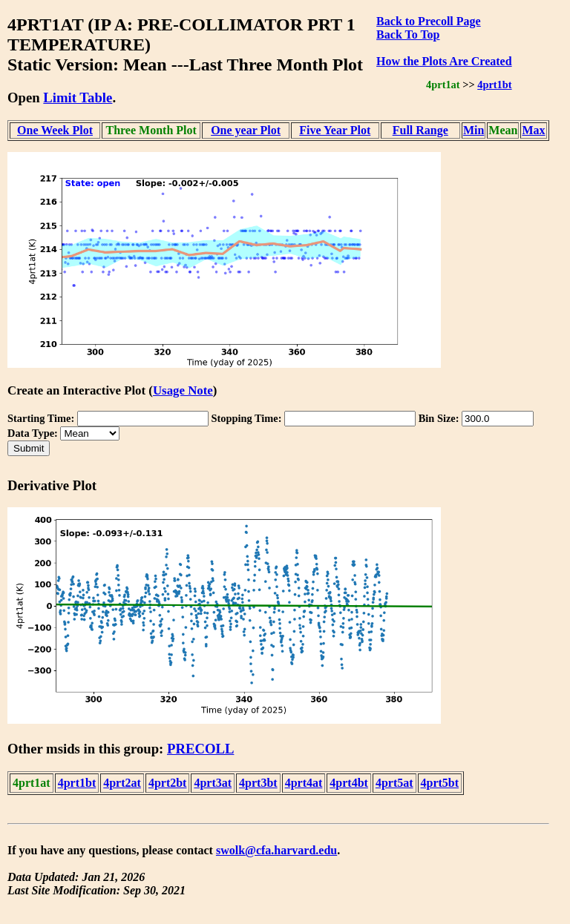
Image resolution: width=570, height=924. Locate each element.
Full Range (420, 130)
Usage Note (183, 390)
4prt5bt (440, 783)
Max (533, 130)
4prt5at (394, 783)
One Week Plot (55, 130)
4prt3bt (258, 783)
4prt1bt (494, 85)
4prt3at (213, 783)
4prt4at (304, 783)
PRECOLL (200, 749)
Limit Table (78, 98)
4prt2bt (168, 783)
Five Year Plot (335, 130)
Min (474, 130)
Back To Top (408, 34)
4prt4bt (349, 783)
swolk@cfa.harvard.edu (276, 850)
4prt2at (122, 783)
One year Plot (246, 130)
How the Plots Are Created (444, 61)
